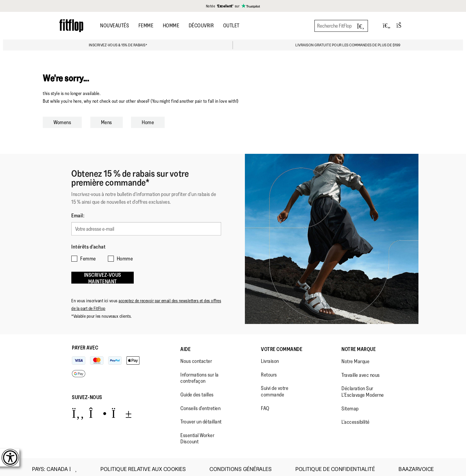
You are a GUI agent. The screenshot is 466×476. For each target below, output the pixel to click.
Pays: (54, 465)
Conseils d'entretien (200, 404)
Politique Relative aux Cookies (143, 465)
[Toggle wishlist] (387, 26)
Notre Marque (359, 345)
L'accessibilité (356, 418)
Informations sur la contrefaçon (200, 374)
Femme (146, 26)
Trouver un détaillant (201, 417)
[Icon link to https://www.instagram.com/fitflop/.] (98, 409)
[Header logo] (71, 26)
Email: (78, 216)
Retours (269, 370)
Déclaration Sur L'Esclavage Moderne (363, 388)
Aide (185, 345)
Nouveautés (115, 26)
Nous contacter (196, 357)
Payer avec (85, 343)
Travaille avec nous (361, 371)
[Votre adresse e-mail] (146, 228)
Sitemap (350, 404)
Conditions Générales (241, 465)
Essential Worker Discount (197, 434)
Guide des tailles (197, 390)
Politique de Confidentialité (335, 465)
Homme (171, 26)
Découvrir (201, 26)
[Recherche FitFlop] (341, 26)
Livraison (270, 357)
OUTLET (231, 26)
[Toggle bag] (402, 26)
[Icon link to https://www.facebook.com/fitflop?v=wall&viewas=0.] (78, 409)
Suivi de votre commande (275, 387)
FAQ (265, 404)
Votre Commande (282, 345)
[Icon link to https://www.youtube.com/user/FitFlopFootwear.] (122, 409)
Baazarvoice (416, 465)
